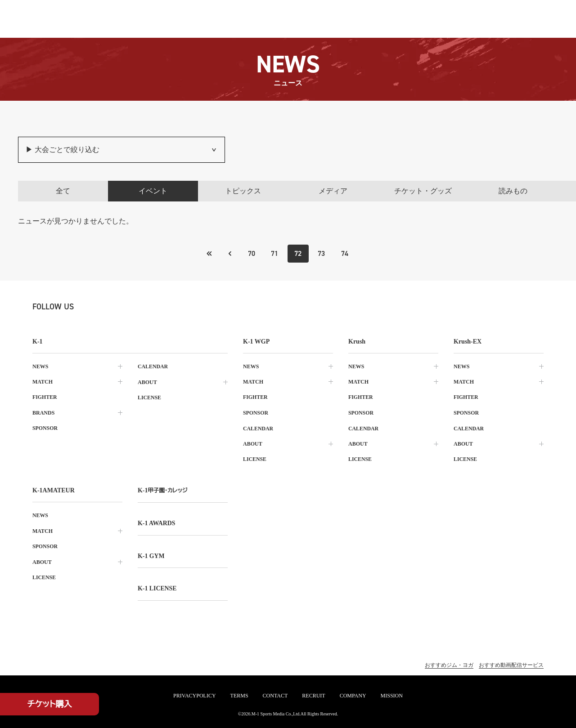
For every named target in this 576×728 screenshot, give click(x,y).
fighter (45, 397)
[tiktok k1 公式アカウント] (153, 307)
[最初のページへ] (229, 254)
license (150, 397)
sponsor (45, 428)
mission (392, 696)
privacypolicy (194, 696)
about (147, 382)
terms (239, 696)
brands (43, 412)
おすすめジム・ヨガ (449, 662)
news (40, 366)
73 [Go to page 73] (322, 253)
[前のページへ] (209, 254)
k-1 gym (151, 554)
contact (275, 696)
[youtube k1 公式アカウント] (193, 307)
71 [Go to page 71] (274, 253)
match (43, 382)
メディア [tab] (333, 191)
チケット (50, 704)
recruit (313, 696)
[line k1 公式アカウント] (173, 307)
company (353, 696)
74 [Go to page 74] (345, 253)
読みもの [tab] (513, 191)
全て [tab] (63, 191)
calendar (153, 366)
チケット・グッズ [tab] (423, 191)
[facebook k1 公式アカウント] (133, 307)
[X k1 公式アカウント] (94, 307)
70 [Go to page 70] (251, 253)
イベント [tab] (153, 191)
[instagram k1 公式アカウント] (113, 307)
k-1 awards (157, 521)
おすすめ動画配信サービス (511, 662)
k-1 (163, 489)
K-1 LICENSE (157, 586)
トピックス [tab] (243, 191)
